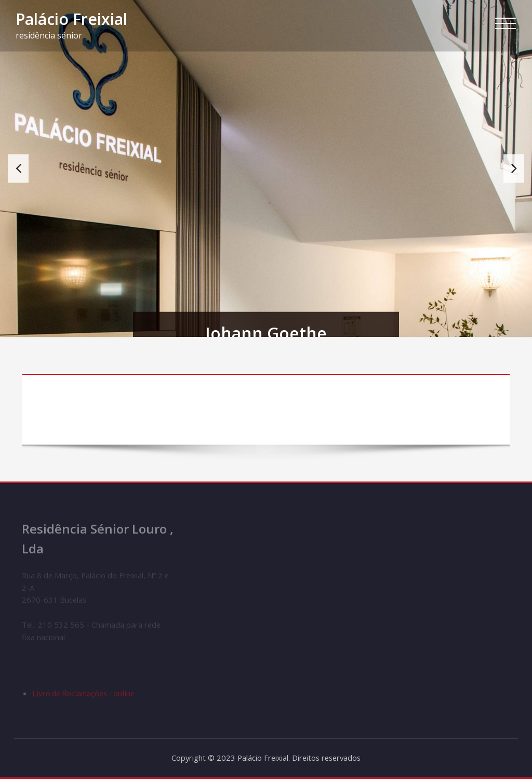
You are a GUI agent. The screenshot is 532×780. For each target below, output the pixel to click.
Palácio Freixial (71, 19)
